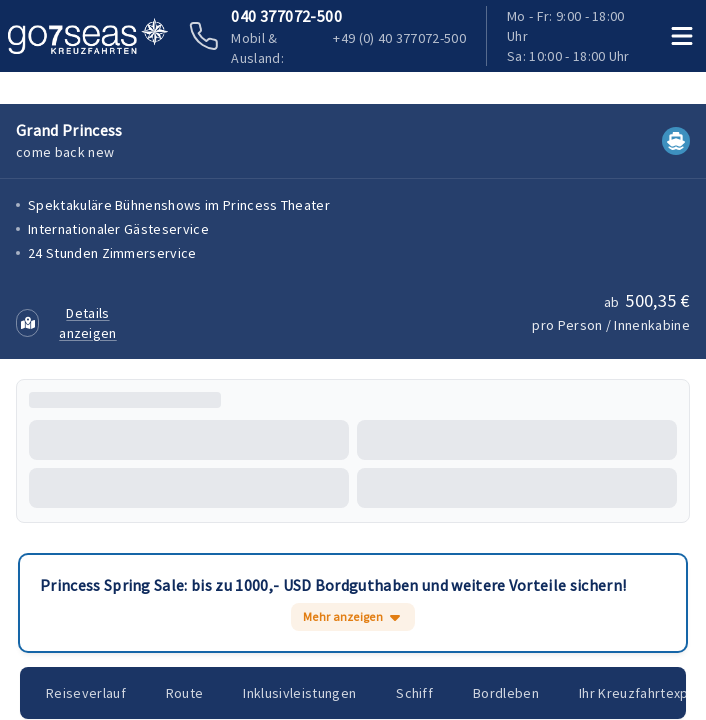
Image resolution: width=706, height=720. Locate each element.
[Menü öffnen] (683, 36)
